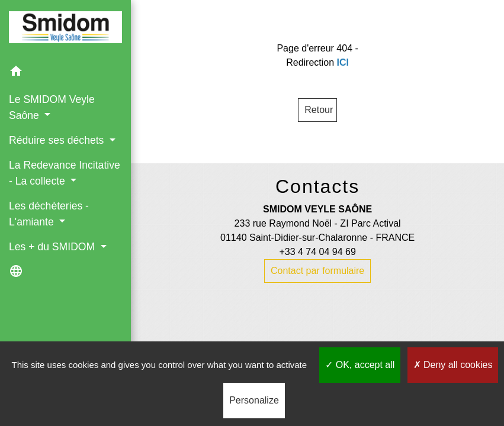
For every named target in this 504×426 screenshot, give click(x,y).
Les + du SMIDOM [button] (53, 247)
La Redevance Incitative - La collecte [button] (65, 173)
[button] (65, 73)
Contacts (317, 186)
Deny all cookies (453, 365)
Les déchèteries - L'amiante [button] (49, 214)
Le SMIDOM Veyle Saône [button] (52, 107)
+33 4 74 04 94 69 (317, 252)
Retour (319, 110)
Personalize (254, 400)
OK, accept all (360, 365)
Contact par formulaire (317, 271)
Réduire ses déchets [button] (58, 140)
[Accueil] (65, 29)
